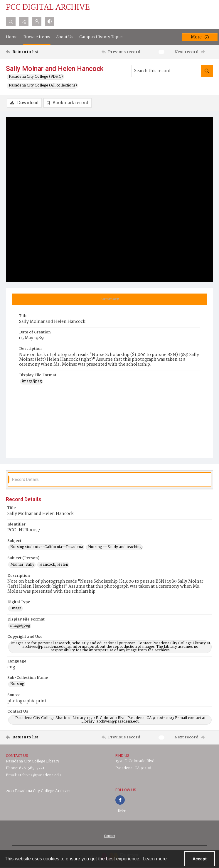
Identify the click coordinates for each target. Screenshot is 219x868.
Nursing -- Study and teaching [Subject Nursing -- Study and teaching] (115, 547)
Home (12, 37)
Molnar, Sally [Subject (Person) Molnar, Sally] (22, 565)
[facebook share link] (120, 800)
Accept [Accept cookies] (200, 859)
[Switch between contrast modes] (50, 21)
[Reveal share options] (24, 21)
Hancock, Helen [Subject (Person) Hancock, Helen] (54, 565)
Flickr (121, 811)
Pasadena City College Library (33, 761)
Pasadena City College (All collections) (43, 86)
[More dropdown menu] (200, 37)
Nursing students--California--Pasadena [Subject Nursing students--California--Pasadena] (47, 547)
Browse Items (37, 37)
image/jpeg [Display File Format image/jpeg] (32, 382)
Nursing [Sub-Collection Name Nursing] (17, 684)
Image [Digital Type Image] (16, 608)
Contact (109, 836)
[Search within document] (207, 71)
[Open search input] (11, 21)
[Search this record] (166, 71)
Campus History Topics (101, 37)
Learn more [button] (155, 859)
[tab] (109, 299)
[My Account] (37, 21)
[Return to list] (33, 52)
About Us (65, 37)
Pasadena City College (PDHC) (36, 77)
